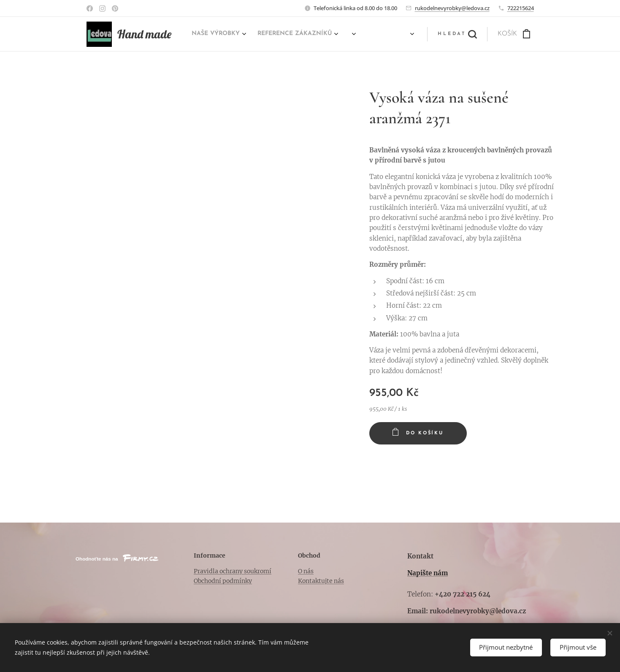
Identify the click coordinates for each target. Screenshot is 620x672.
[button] (457, 34)
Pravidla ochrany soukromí (233, 571)
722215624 (521, 8)
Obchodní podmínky (223, 581)
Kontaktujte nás (321, 581)
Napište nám (428, 573)
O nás (305, 571)
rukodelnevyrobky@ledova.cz (452, 8)
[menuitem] (323, 34)
